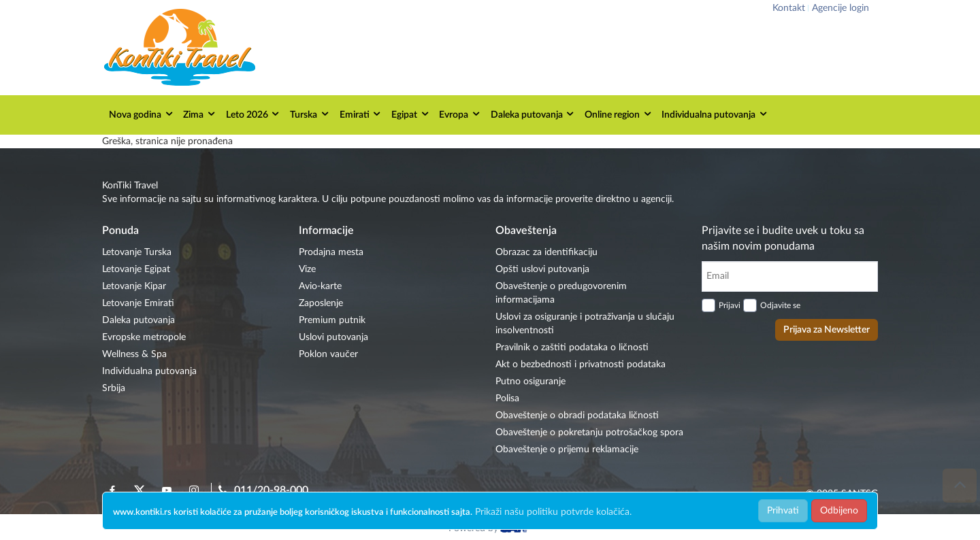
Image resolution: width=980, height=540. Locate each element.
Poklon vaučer (328, 354)
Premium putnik (332, 320)
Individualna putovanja (715, 114)
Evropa (460, 114)
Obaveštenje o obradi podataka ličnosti (577, 416)
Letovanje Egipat (136, 269)
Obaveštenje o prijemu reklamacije (567, 450)
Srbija (114, 388)
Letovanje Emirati (138, 303)
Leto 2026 (254, 114)
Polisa (507, 399)
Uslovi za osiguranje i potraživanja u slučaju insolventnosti (585, 324)
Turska (310, 114)
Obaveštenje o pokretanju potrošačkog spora (589, 433)
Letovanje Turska (137, 252)
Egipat (411, 114)
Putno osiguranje (530, 382)
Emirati (361, 114)
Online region (619, 114)
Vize (307, 269)
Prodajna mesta (331, 252)
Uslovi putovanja (333, 337)
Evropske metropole (144, 337)
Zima (200, 114)
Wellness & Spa (134, 354)
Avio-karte (320, 286)
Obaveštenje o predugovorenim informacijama (561, 293)
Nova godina (142, 114)
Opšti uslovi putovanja (542, 269)
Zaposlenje (321, 303)
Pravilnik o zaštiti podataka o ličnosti (572, 348)
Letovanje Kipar (134, 286)
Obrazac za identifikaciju (546, 252)
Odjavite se (780, 305)
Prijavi (730, 305)
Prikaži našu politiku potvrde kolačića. (553, 512)
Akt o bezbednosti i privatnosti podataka (581, 365)
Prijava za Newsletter (827, 330)
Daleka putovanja (533, 114)
